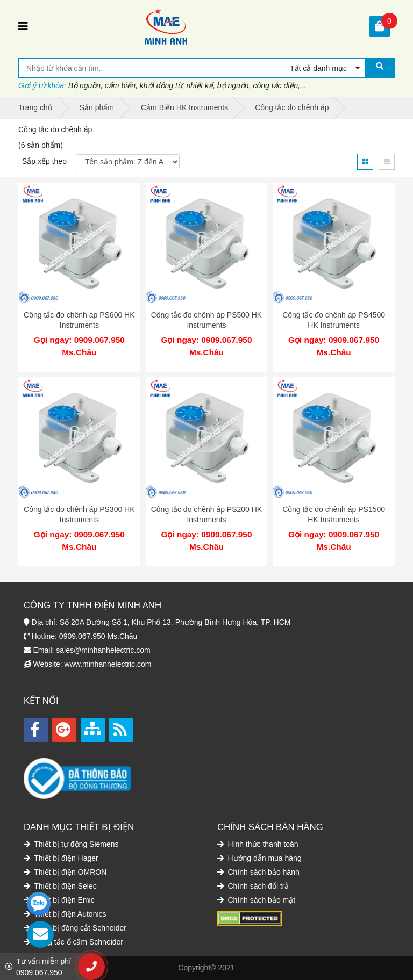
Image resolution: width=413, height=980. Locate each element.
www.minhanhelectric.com (108, 664)
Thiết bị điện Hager (61, 858)
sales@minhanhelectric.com (103, 650)
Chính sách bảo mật (256, 900)
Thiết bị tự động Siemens (71, 844)
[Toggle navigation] (23, 26)
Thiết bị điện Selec (60, 886)
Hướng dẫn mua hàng (259, 858)
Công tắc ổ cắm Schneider (73, 942)
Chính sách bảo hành (258, 872)
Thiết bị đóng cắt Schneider (75, 928)
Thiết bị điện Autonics (65, 914)
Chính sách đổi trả (253, 886)
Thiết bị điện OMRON (65, 872)
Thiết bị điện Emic (59, 900)
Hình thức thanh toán (258, 844)
